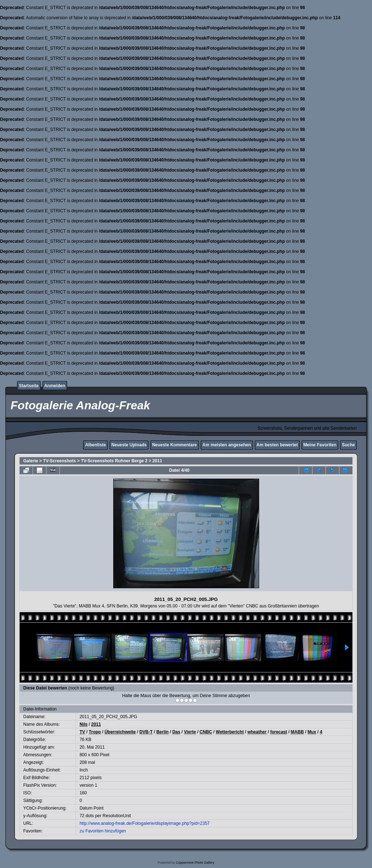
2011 (157, 461)
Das (176, 732)
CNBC (206, 732)
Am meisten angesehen (227, 445)
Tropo (95, 732)
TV (82, 732)
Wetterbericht (230, 732)
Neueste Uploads (129, 445)
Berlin (163, 732)
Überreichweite (120, 732)
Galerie (31, 461)
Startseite (29, 386)
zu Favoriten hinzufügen (103, 831)
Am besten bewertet (277, 445)
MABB (297, 732)
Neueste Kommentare (174, 445)
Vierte (190, 732)
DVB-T (146, 732)
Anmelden (55, 386)
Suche (348, 445)
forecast (279, 732)
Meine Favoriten (320, 445)
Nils (83, 724)
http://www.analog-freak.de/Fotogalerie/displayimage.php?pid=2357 (145, 823)
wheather (257, 732)
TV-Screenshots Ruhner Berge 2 (114, 461)
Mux (312, 732)
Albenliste (95, 445)
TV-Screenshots (59, 461)
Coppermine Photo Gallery (195, 863)
